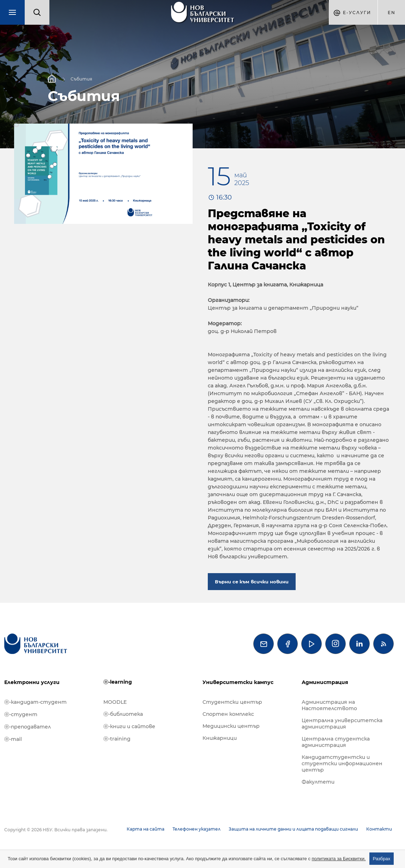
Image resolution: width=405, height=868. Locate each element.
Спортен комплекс (228, 714)
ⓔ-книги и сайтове (129, 726)
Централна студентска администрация (336, 742)
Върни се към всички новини (252, 582)
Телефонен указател (197, 829)
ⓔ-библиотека (123, 714)
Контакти (379, 829)
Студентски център (232, 702)
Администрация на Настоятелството (329, 705)
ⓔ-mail (13, 739)
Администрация (325, 682)
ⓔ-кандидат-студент (35, 702)
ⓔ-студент (21, 714)
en (392, 13)
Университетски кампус (238, 682)
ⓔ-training (117, 739)
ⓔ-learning (118, 682)
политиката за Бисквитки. (339, 859)
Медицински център (231, 726)
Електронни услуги (32, 682)
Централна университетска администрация (342, 724)
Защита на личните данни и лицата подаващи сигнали (293, 829)
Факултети (318, 782)
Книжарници (220, 738)
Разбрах (382, 859)
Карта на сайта (146, 829)
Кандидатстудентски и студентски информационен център (342, 763)
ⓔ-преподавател (28, 727)
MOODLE (115, 702)
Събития (81, 79)
